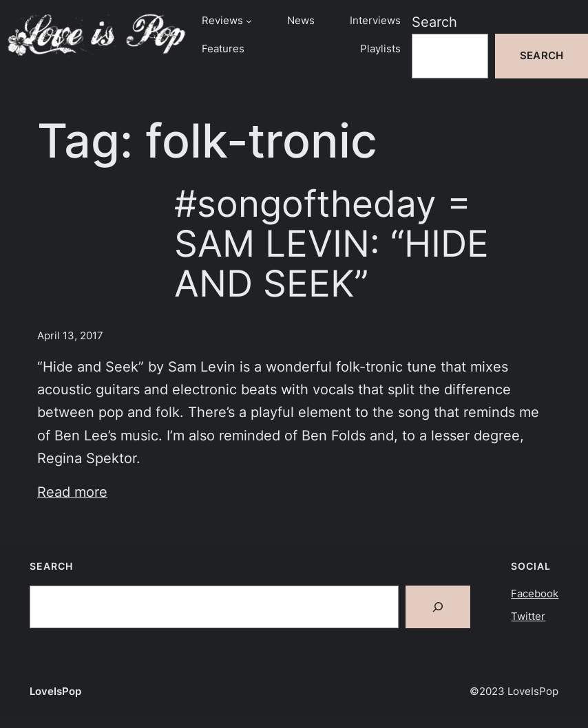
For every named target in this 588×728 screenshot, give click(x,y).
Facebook (535, 594)
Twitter (528, 617)
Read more (72, 492)
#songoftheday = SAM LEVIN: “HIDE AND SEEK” (332, 244)
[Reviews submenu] (249, 21)
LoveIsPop (55, 692)
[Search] (438, 607)
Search (434, 22)
